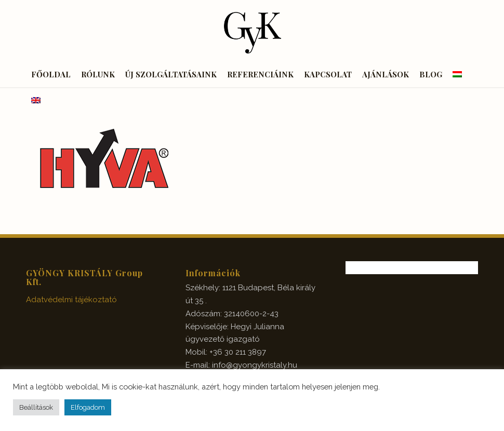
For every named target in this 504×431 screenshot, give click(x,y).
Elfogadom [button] (88, 407)
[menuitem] (51, 74)
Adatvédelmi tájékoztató (71, 300)
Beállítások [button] (36, 407)
